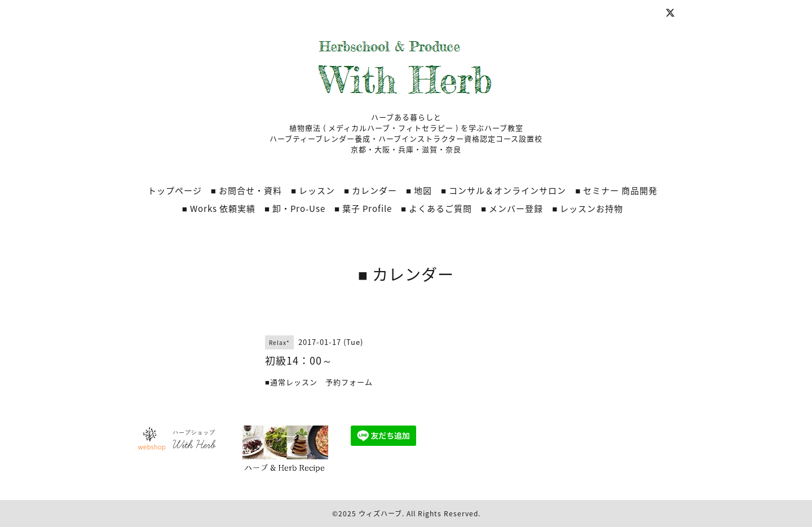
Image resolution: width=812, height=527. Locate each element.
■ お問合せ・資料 (246, 191)
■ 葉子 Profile (363, 209)
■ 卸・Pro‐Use (295, 209)
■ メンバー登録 (512, 209)
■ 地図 (419, 191)
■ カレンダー (370, 191)
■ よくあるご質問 (436, 209)
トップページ (175, 191)
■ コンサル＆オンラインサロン (504, 191)
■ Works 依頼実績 (219, 209)
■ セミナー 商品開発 (616, 191)
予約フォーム (345, 382)
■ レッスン (313, 191)
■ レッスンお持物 (588, 209)
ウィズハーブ (380, 513)
